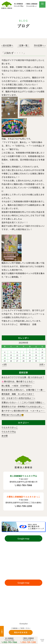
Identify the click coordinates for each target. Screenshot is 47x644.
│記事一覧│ (23, 45)
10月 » (42, 364)
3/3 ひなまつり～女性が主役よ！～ (18, 398)
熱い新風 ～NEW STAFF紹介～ (17, 386)
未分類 (5, 436)
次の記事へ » (40, 45)
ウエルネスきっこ (10, 427)
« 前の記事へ (7, 45)
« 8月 (4, 364)
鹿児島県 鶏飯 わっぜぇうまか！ (18, 394)
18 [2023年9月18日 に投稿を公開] (5, 358)
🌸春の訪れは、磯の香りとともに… (18, 381)
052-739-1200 (23, 506)
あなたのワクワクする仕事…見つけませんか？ (23, 377)
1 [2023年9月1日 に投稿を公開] (30, 349)
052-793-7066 (23, 485)
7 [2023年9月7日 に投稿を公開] (23, 352)
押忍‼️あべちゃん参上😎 (13, 415)
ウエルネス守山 (9, 432)
